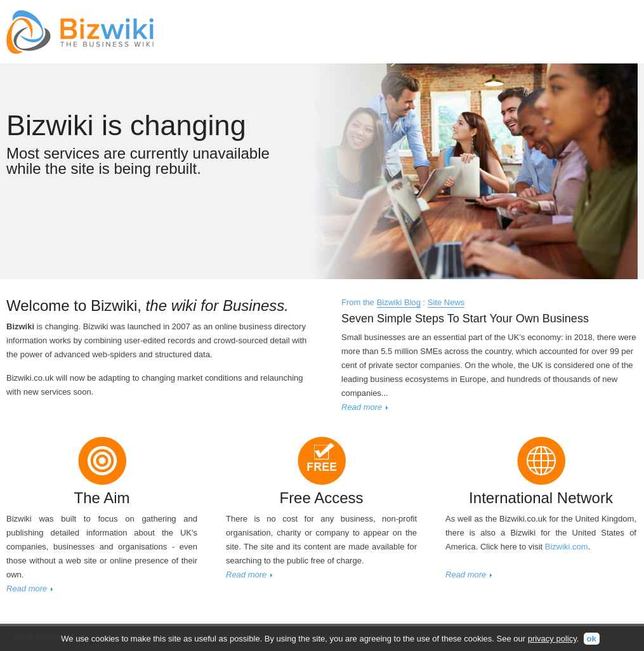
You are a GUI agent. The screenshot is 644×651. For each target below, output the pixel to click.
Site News (446, 302)
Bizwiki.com (567, 547)
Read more (362, 407)
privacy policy (552, 639)
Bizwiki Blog (399, 302)
